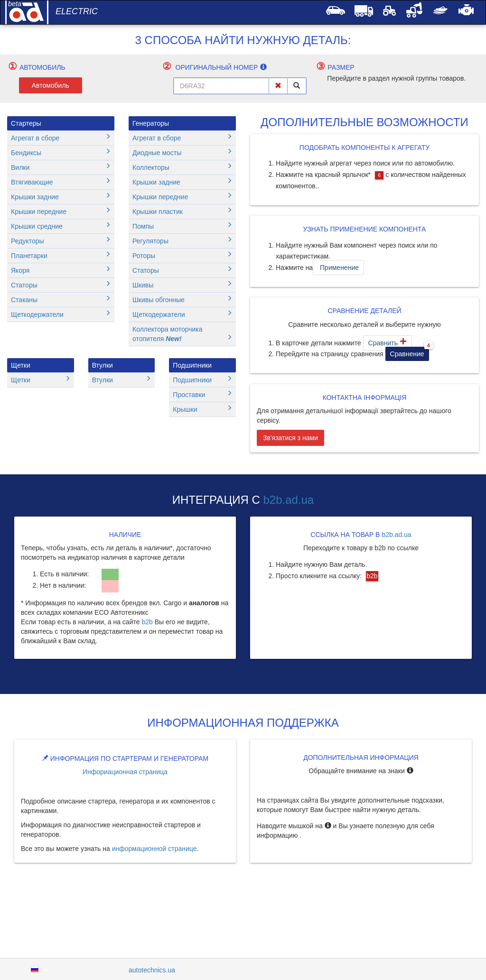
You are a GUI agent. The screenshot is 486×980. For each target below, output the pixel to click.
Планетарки (61, 255)
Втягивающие (61, 182)
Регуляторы (182, 241)
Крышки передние (61, 211)
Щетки (21, 365)
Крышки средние (61, 226)
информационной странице (154, 849)
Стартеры (26, 123)
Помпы (182, 226)
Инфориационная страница (125, 772)
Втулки (103, 365)
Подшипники (192, 365)
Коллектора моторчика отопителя (182, 334)
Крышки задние (61, 197)
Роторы (182, 255)
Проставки (202, 394)
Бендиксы (61, 153)
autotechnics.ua (152, 970)
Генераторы (151, 123)
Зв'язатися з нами (290, 438)
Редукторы (61, 241)
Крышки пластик (182, 211)
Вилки (61, 167)
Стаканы (61, 300)
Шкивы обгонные (182, 300)
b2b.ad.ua (288, 500)
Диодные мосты (182, 153)
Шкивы (182, 285)
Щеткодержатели (61, 314)
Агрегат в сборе (61, 138)
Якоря (61, 270)
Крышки (202, 409)
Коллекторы (182, 167)
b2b (147, 622)
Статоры (61, 285)
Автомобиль (51, 85)
